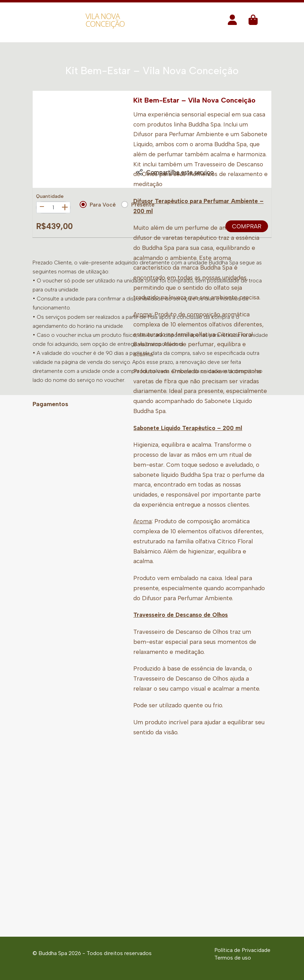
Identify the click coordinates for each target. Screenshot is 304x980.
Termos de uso (233, 958)
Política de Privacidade (242, 950)
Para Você (98, 204)
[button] (232, 22)
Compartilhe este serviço (175, 172)
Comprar (247, 226)
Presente (138, 204)
